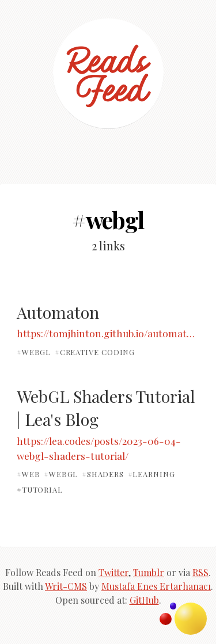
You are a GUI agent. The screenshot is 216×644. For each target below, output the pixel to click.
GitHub (144, 600)
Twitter (113, 572)
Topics (191, 619)
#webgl (34, 352)
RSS (200, 572)
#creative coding (95, 352)
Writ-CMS (66, 586)
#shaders (103, 474)
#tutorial (40, 489)
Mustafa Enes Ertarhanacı (156, 586)
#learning (151, 474)
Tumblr (149, 572)
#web (29, 474)
